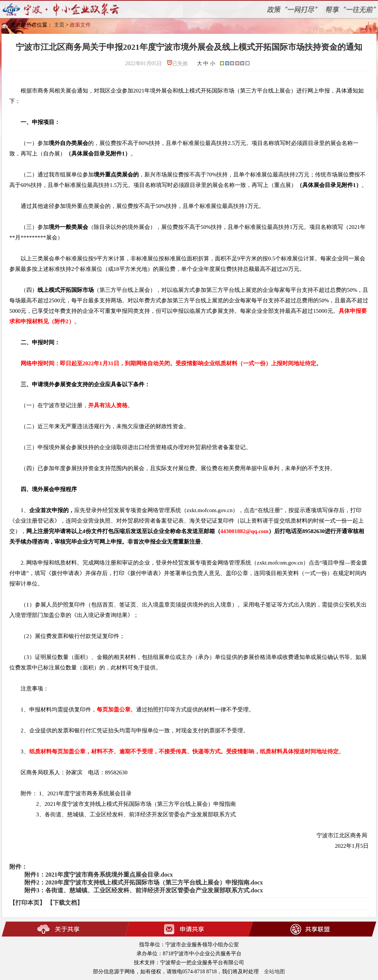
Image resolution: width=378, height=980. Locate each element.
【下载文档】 (65, 903)
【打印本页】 (27, 903)
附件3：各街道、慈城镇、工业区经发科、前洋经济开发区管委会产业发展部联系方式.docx (144, 890)
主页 (59, 25)
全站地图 (274, 972)
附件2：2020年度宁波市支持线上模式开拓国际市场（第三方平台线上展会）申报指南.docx (144, 882)
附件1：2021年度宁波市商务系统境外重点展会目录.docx (99, 875)
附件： (18, 867)
